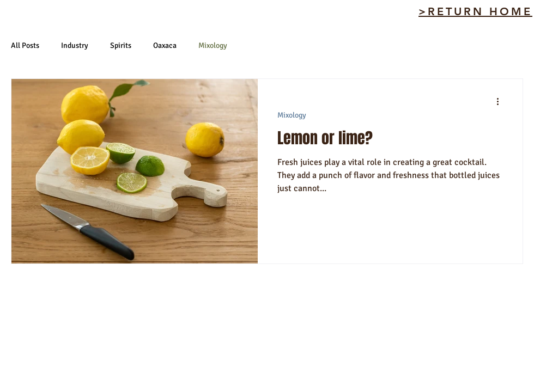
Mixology (213, 45)
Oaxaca (165, 45)
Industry (75, 45)
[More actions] (501, 101)
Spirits (121, 45)
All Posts (25, 45)
